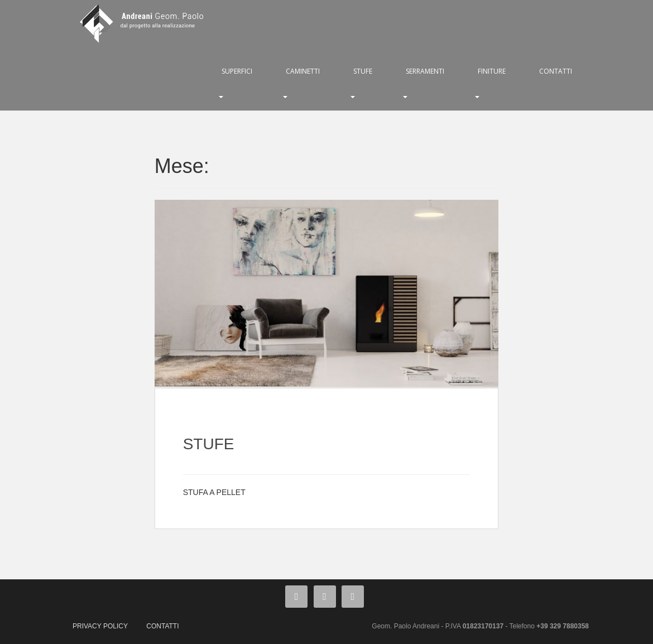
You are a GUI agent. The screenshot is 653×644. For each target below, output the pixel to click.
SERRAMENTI (425, 71)
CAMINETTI (303, 71)
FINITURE (492, 71)
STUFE (363, 71)
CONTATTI (556, 71)
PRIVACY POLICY (100, 626)
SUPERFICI (237, 71)
